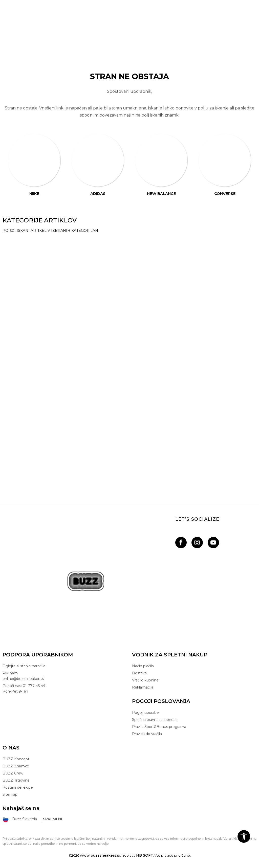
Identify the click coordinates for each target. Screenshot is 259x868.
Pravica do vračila (147, 734)
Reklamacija (143, 687)
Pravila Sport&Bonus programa (159, 727)
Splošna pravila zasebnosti (155, 720)
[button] (244, 836)
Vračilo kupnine (145, 680)
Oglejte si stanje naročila (24, 666)
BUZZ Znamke (16, 766)
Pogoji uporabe (145, 713)
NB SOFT (145, 855)
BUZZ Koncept (16, 759)
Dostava (139, 673)
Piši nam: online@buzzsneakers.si (24, 676)
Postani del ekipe (18, 787)
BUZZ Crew (13, 773)
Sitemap (10, 794)
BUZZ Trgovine (16, 780)
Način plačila (143, 666)
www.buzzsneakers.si (100, 855)
